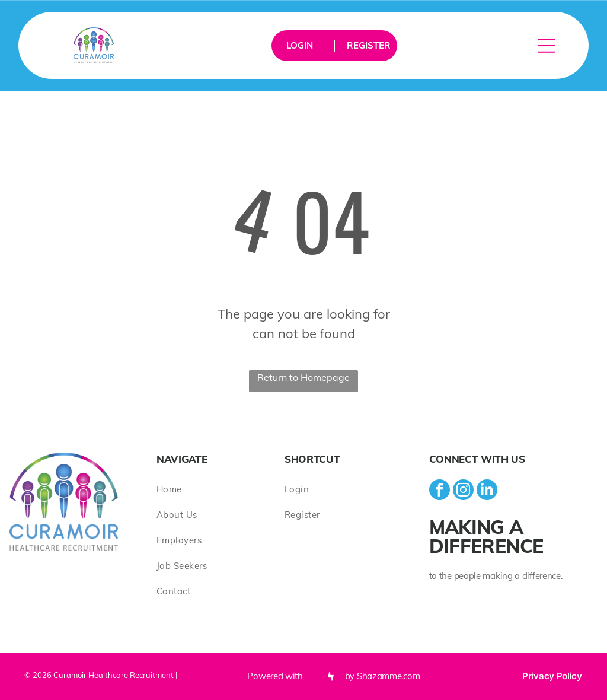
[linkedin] (487, 491)
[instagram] (463, 491)
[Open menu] (547, 46)
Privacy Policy (552, 676)
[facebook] (440, 491)
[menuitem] (221, 489)
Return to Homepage (303, 377)
